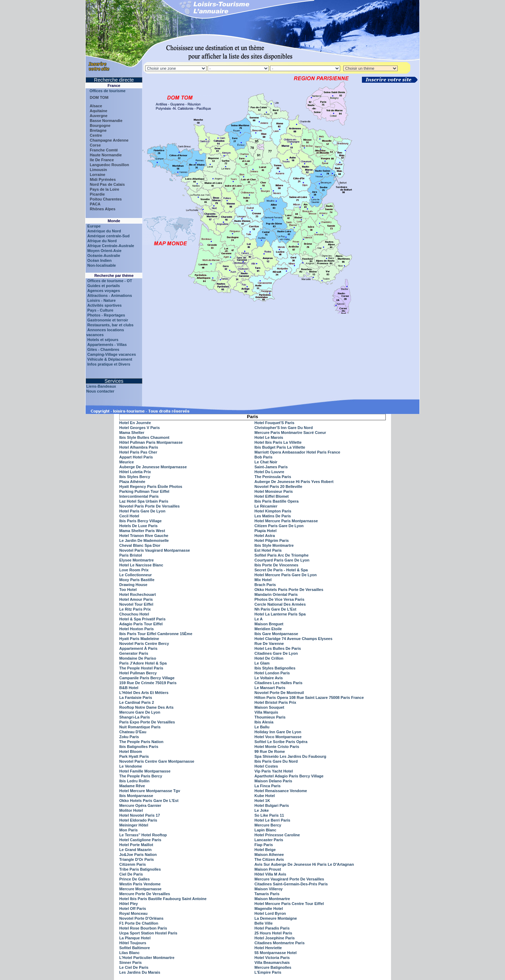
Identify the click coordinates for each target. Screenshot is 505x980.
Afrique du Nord (102, 241)
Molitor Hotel (131, 810)
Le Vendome (131, 766)
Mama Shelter (132, 433)
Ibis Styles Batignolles (275, 668)
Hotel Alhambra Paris (139, 447)
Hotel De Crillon (269, 658)
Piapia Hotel (266, 531)
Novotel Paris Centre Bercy (144, 644)
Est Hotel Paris (268, 550)
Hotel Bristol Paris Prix (275, 702)
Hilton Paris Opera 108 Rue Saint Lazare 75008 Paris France (309, 697)
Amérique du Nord (104, 231)
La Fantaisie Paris (136, 697)
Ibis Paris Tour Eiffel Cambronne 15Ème (156, 634)
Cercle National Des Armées (280, 604)
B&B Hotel (129, 688)
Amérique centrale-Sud (108, 236)
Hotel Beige (265, 850)
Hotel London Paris (272, 673)
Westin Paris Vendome (140, 884)
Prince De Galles (134, 879)
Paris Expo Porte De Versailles (147, 722)
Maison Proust (268, 869)
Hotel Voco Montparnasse (278, 737)
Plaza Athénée (132, 482)
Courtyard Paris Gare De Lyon (282, 560)
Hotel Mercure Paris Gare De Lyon (286, 575)
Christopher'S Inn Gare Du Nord (284, 428)
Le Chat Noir (266, 462)
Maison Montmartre (272, 899)
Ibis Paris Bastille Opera (277, 501)
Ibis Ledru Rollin (134, 781)
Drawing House (133, 585)
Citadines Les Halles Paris (279, 683)
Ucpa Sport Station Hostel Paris (148, 933)
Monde (114, 221)
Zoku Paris (129, 737)
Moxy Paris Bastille (137, 580)
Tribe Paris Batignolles (140, 869)
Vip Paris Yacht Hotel (274, 771)
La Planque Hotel (135, 938)
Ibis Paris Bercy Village (140, 521)
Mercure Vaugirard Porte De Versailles (289, 879)
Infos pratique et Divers (109, 364)
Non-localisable (102, 265)
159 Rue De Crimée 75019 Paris (148, 683)
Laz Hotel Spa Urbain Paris (144, 501)
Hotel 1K (262, 801)
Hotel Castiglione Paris (140, 840)
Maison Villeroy (269, 889)
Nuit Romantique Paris (140, 727)
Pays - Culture (100, 310)
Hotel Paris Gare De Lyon (142, 511)
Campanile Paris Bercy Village (147, 678)
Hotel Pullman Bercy (138, 673)
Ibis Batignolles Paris (139, 747)
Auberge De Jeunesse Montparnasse (153, 467)
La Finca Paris (268, 786)
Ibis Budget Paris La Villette (280, 447)
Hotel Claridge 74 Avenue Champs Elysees (294, 639)
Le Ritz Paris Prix (135, 609)
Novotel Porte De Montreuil (279, 693)
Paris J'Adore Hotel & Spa (143, 663)
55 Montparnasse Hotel (276, 953)
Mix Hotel (263, 580)
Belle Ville (264, 923)
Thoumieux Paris (270, 717)
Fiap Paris (264, 845)
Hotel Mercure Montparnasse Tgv (150, 791)
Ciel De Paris (131, 874)
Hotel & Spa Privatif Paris (142, 619)
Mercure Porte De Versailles (145, 894)
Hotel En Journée (135, 423)
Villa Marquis (267, 712)
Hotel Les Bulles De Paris (278, 648)
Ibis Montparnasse (136, 796)
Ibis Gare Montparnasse (277, 634)
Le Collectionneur (136, 575)
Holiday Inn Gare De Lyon (278, 732)
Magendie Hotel (269, 908)
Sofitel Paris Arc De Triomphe (282, 555)
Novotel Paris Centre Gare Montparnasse (157, 761)
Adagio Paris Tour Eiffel (141, 624)
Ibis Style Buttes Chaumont (144, 437)
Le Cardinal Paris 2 (137, 702)
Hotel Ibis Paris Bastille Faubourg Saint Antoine (163, 899)
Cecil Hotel (129, 516)
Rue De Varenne (269, 644)
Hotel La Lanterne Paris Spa (280, 614)
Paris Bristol (131, 555)
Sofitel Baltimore (134, 948)
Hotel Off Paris (133, 908)
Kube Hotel (265, 796)
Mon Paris (129, 830)
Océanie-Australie (104, 256)
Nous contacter (100, 391)
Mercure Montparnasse (140, 889)
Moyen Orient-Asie (104, 251)
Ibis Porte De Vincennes (277, 565)
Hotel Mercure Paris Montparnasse (286, 521)
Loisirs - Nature (102, 300)
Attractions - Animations (110, 295)
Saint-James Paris (271, 467)
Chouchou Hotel (134, 614)
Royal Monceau (133, 913)
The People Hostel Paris (141, 668)
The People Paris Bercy (141, 776)
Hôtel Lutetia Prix (135, 472)
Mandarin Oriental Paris (276, 594)
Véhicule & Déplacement (110, 359)
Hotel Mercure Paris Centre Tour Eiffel (289, 904)
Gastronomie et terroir (108, 320)
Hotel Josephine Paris (275, 938)
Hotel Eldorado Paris (138, 820)
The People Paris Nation (141, 742)
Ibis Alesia (264, 722)
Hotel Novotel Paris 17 (140, 815)
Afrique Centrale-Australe (111, 246)
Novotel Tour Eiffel (136, 604)
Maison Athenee (269, 855)
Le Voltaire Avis (269, 678)
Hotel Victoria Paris (272, 958)
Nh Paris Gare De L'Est (275, 609)
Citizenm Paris (133, 864)
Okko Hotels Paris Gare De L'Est (149, 801)
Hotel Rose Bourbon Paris (143, 928)
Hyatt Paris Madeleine (139, 639)
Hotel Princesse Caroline (277, 835)
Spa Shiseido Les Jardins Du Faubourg (291, 756)
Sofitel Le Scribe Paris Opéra (281, 742)
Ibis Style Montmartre (274, 545)
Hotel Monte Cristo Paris (277, 747)
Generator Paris (134, 653)
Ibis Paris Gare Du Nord (276, 761)
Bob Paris (264, 457)
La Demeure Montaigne (276, 918)
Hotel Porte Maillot (136, 845)
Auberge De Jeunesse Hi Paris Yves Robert (294, 482)
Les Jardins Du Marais (140, 972)
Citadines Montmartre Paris (280, 943)
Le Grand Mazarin (135, 850)
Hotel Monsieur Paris (274, 491)
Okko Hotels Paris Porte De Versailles (289, 590)
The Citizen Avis (269, 859)
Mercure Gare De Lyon (140, 712)
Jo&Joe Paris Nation (138, 855)
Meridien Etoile (268, 629)
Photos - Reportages (106, 315)
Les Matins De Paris (273, 516)
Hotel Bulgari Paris (272, 805)
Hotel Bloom (131, 751)
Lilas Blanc (129, 953)
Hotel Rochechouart (138, 594)
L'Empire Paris (268, 972)
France (114, 86)
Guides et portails (104, 286)
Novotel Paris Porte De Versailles (149, 506)
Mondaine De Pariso (138, 658)
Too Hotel (128, 590)
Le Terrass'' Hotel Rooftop (143, 835)
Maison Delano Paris (274, 781)
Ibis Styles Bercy (135, 477)
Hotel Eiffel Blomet (272, 496)
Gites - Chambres (103, 349)
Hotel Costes (266, 766)
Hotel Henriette (268, 948)
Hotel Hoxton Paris (136, 629)
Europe (94, 226)
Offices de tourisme (106, 91)
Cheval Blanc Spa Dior (140, 545)
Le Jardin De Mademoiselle (144, 540)
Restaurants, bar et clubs (110, 325)
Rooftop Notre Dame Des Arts (146, 707)
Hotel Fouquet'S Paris (275, 423)
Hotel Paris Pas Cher (138, 452)
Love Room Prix (134, 570)
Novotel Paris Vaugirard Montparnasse (155, 550)
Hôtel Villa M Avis (271, 874)
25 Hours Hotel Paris (274, 933)
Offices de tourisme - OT (110, 281)
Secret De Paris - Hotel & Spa (281, 570)
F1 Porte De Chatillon (139, 923)
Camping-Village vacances (112, 354)
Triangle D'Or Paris (137, 859)
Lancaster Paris (269, 840)
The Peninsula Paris (273, 477)
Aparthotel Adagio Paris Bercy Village (289, 776)
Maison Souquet (270, 707)
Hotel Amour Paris (136, 599)
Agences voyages (104, 291)
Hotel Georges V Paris (140, 428)
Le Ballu (262, 727)
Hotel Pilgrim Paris (272, 540)
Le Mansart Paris (270, 688)
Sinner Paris (130, 962)
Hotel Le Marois (269, 437)
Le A (259, 619)
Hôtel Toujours (133, 943)
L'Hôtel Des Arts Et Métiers (144, 693)
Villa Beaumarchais (272, 962)
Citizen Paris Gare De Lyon (279, 526)
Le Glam (262, 663)
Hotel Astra (265, 536)
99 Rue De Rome (270, 751)
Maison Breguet (269, 624)
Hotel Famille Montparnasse (145, 771)
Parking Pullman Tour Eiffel (144, 491)
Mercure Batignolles (273, 967)
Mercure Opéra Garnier (140, 805)
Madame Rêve (132, 786)
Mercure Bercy (268, 825)
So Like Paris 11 (269, 815)
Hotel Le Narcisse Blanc (141, 565)
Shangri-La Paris (134, 717)
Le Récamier (266, 506)
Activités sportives (105, 305)
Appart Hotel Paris (136, 457)
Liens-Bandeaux (101, 386)
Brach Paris (265, 585)
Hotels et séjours (103, 340)
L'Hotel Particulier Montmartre (147, 958)
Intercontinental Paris (139, 496)
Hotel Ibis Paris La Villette (278, 442)
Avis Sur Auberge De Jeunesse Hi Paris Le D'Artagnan (304, 864)
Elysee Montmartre (136, 560)
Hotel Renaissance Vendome (281, 791)
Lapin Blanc (265, 830)
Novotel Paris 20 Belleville (278, 486)
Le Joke (262, 810)
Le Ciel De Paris (134, 967)
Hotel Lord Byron (270, 913)
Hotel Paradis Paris (272, 928)
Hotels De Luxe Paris (138, 526)
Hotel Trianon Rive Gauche (144, 536)
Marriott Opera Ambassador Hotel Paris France (298, 452)
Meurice (127, 462)
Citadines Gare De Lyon (276, 653)
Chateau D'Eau (133, 732)
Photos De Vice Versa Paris (280, 599)
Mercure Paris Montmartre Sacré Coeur (290, 433)
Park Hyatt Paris (134, 756)
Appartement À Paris (138, 648)
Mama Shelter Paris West (142, 531)
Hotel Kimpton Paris (273, 511)
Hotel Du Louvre (270, 472)
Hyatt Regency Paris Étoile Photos (151, 486)
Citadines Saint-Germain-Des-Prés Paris (291, 884)
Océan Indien (99, 260)
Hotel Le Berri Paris (272, 820)
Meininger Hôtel (134, 825)
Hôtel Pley (129, 904)
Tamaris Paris (267, 894)
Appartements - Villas (107, 345)
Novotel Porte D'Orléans (141, 918)
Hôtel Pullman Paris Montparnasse (151, 442)
